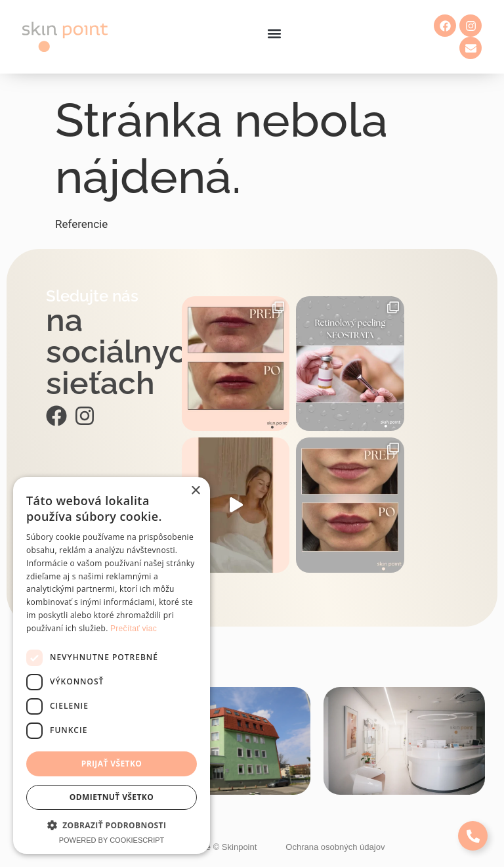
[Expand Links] (473, 836)
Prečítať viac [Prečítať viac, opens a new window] (134, 629)
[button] (274, 34)
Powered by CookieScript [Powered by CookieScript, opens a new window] (112, 840)
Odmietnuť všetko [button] (112, 797)
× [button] (195, 491)
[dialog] (112, 665)
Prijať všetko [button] (112, 764)
